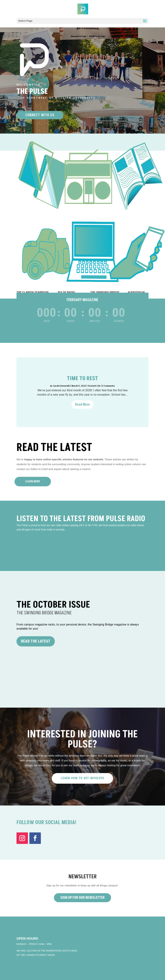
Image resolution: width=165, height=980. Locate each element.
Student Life (94, 386)
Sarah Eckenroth (61, 386)
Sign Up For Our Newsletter (82, 898)
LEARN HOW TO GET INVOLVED (82, 778)
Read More (82, 405)
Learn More (33, 481)
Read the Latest (36, 641)
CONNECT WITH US (40, 115)
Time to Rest (82, 379)
